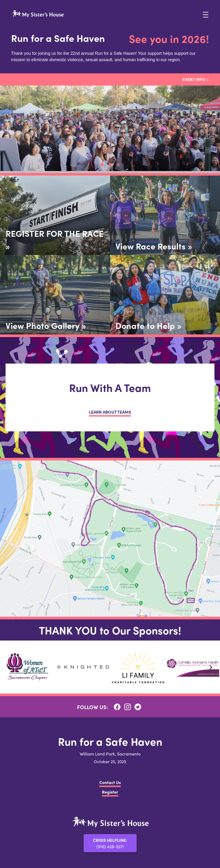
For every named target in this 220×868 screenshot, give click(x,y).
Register (110, 792)
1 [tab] (102, 165)
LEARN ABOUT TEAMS (110, 412)
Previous (9, 667)
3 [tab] (118, 165)
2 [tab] (110, 165)
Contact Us (110, 782)
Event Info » (196, 79)
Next (211, 667)
